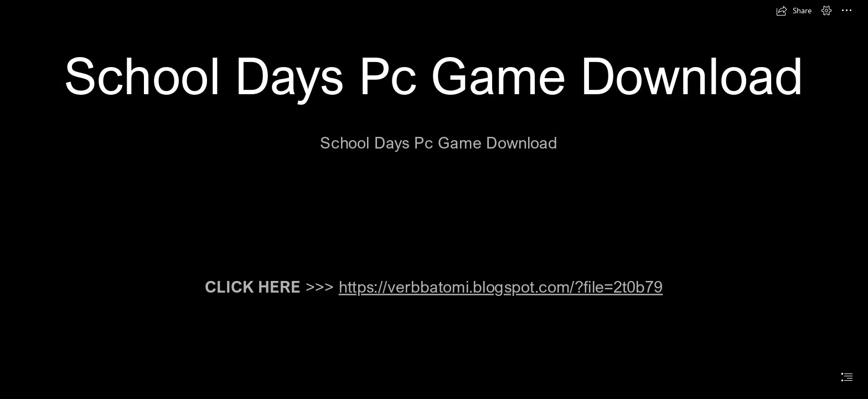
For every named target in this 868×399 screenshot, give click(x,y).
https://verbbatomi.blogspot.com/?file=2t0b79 (501, 287)
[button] (794, 11)
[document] (434, 199)
